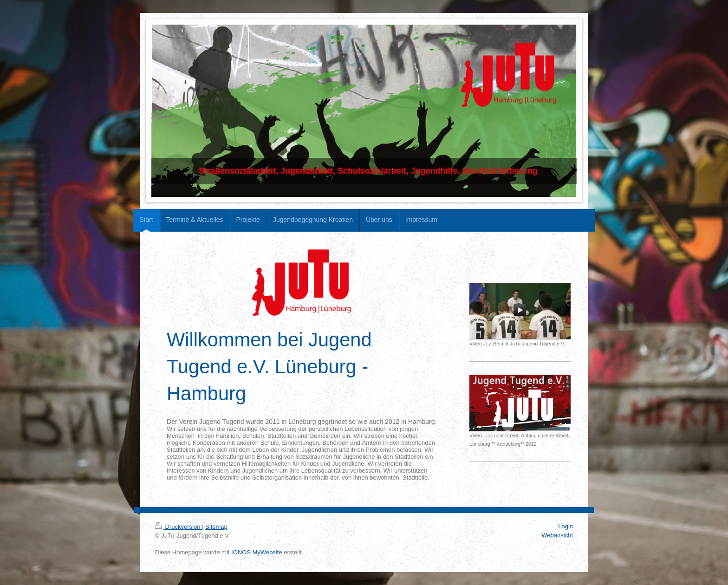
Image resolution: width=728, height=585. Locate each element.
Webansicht (557, 535)
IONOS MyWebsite (257, 552)
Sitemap (216, 527)
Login (565, 526)
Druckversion (179, 527)
